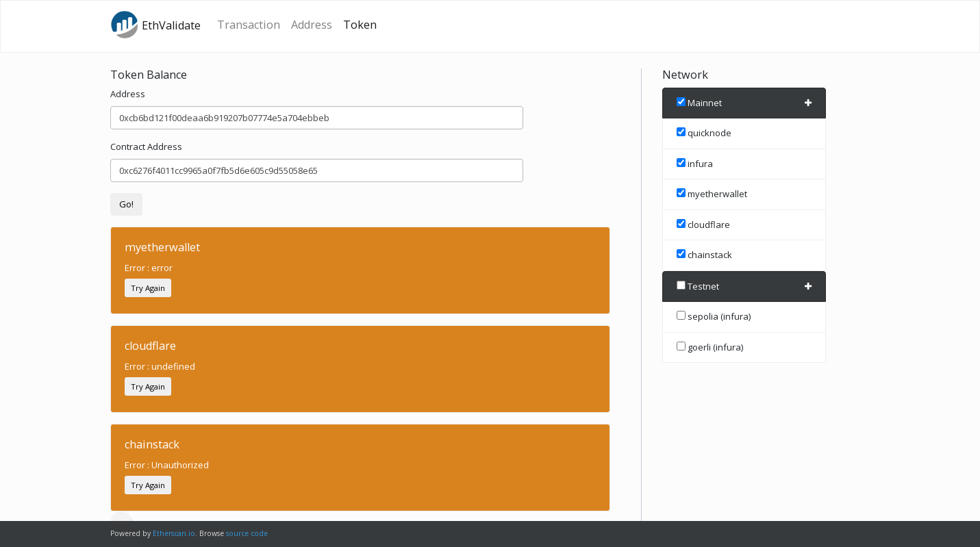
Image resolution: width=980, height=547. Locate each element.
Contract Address (146, 147)
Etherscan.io (174, 533)
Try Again (148, 288)
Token (360, 25)
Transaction (249, 25)
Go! (126, 204)
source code (247, 533)
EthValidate (155, 25)
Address (312, 25)
